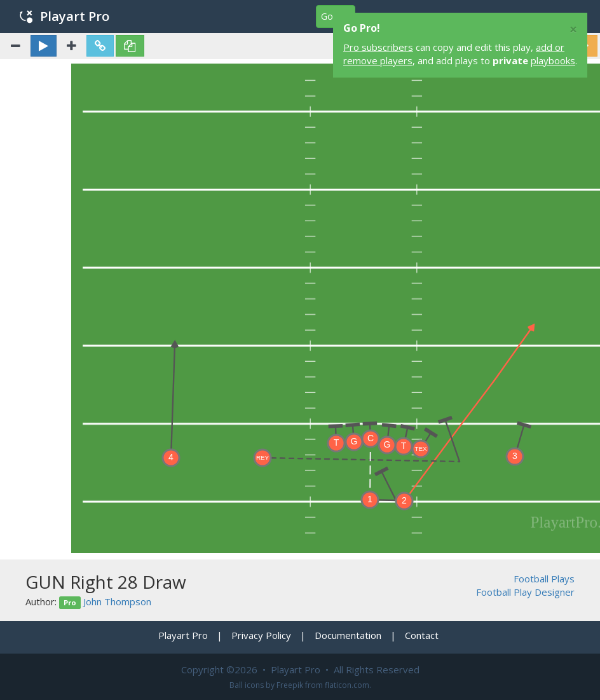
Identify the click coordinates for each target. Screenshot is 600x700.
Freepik (290, 685)
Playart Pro (65, 16)
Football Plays (544, 579)
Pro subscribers (378, 47)
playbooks (553, 60)
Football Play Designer (525, 592)
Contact (422, 635)
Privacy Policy (261, 635)
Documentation (348, 635)
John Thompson (117, 601)
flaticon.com (347, 685)
